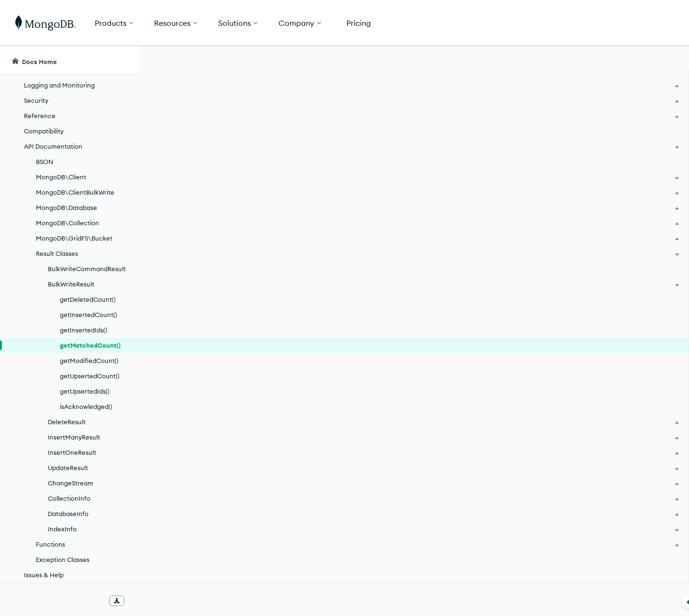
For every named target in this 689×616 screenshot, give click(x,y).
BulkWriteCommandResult (87, 269)
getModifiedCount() (89, 361)
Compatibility (44, 131)
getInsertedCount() (89, 315)
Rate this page (599, 114)
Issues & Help (44, 575)
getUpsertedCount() (90, 376)
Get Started (640, 23)
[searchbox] (320, 60)
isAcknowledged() (86, 407)
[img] (583, 132)
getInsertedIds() (83, 330)
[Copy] (535, 228)
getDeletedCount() (88, 299)
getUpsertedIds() (85, 391)
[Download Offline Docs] (117, 601)
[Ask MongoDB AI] (626, 60)
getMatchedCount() (90, 345)
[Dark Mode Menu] (667, 60)
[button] (488, 23)
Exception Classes (63, 560)
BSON (44, 162)
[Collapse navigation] (139, 601)
